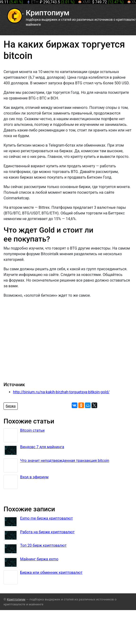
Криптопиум (16, 599)
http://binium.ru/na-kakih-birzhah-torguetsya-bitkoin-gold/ (61, 392)
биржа (11, 406)
